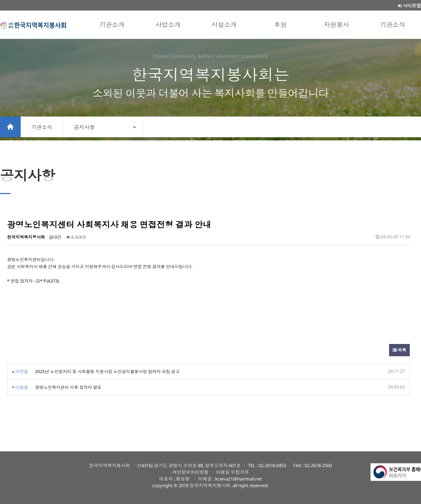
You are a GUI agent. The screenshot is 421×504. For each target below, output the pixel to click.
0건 (55, 237)
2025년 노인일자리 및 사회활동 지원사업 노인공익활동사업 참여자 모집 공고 (107, 372)
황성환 (183, 479)
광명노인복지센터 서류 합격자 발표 (68, 387)
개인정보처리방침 (191, 472)
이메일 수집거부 (233, 472)
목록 (399, 350)
